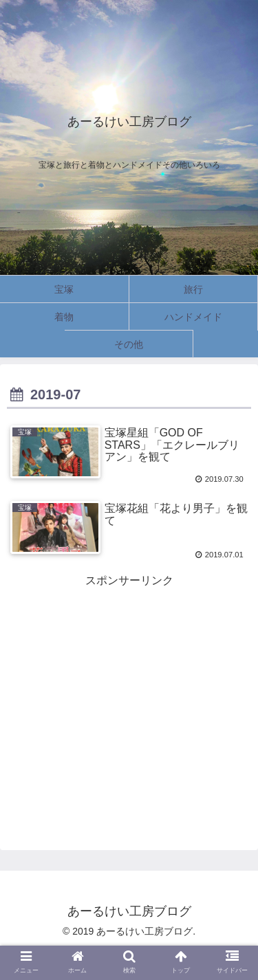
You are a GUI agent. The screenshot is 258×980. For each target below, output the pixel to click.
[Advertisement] (129, 687)
